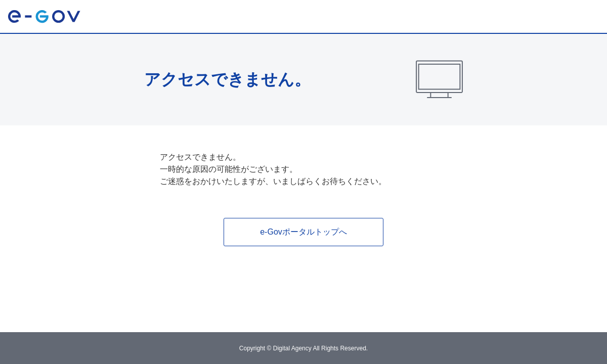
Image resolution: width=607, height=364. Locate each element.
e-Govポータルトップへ (303, 232)
